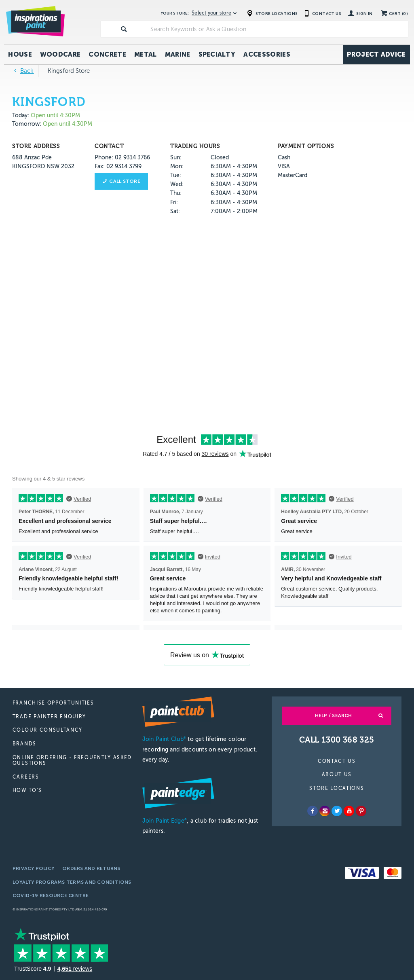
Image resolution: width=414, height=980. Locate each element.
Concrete (107, 54)
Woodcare (60, 54)
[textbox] (278, 29)
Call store (125, 181)
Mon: (177, 166)
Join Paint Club (164, 739)
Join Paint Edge (165, 821)
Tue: (176, 175)
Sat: (175, 211)
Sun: (176, 158)
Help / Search (334, 715)
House (20, 54)
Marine (178, 54)
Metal (146, 54)
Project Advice (376, 54)
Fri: (174, 202)
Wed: (177, 184)
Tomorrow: (27, 124)
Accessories (267, 54)
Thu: (176, 193)
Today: (21, 115)
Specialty (217, 54)
